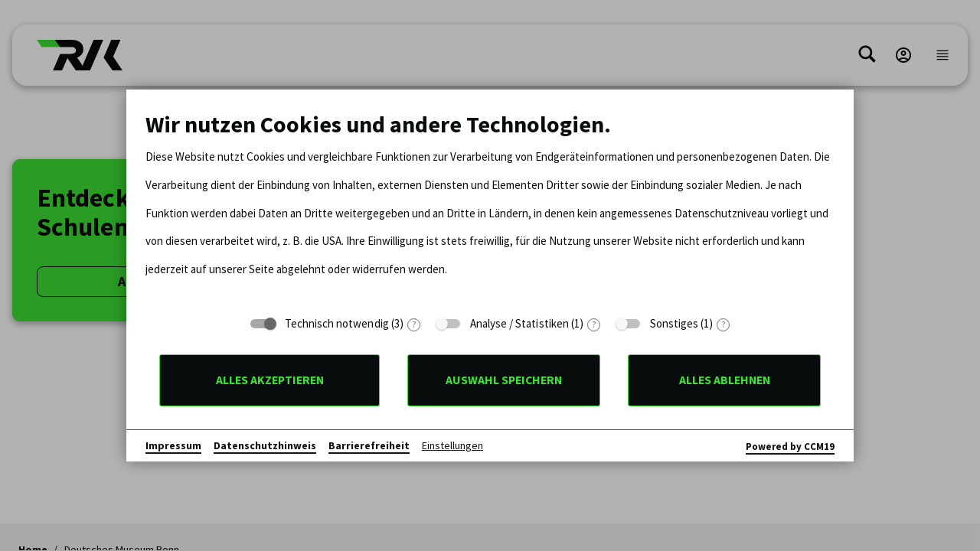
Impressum (173, 445)
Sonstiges (675, 323)
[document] (490, 208)
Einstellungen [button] (452, 445)
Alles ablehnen (725, 380)
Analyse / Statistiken (519, 323)
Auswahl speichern (504, 380)
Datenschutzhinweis (265, 445)
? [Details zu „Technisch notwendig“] (414, 325)
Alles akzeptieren (270, 380)
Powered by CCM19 (790, 447)
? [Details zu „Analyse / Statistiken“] (594, 325)
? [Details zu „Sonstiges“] (723, 325)
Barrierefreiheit (369, 445)
